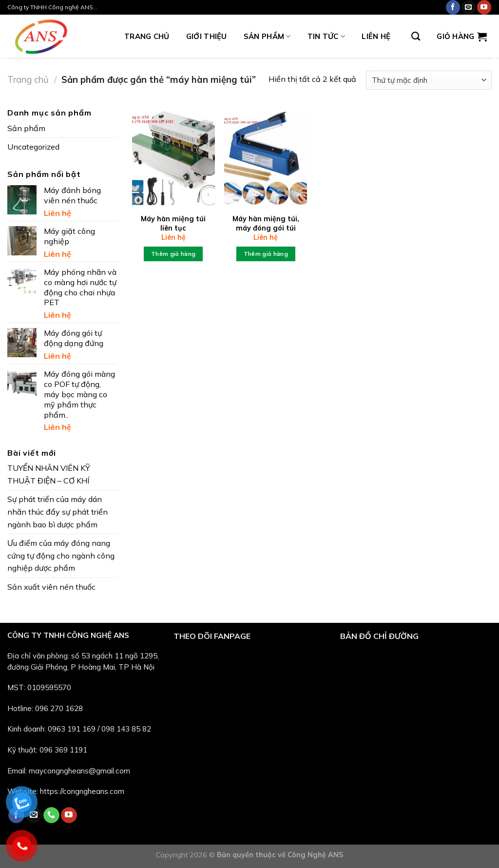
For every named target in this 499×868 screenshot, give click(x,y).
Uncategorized (33, 147)
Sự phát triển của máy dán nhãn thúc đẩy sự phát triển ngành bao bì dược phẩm (58, 511)
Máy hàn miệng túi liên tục (173, 223)
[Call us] (51, 815)
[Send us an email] (469, 7)
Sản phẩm (267, 37)
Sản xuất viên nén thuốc (51, 587)
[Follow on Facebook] (453, 7)
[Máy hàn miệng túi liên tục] (173, 156)
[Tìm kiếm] (416, 37)
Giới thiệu (207, 36)
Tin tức (326, 37)
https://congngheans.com (82, 791)
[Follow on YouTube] (484, 7)
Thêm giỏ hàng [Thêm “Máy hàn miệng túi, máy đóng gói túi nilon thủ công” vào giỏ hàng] (266, 254)
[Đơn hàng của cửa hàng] (429, 80)
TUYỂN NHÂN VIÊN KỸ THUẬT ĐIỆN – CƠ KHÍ (49, 474)
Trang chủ (28, 80)
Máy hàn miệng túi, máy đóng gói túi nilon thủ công (266, 228)
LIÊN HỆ (376, 36)
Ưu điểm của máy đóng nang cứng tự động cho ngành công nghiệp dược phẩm (61, 555)
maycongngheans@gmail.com (79, 771)
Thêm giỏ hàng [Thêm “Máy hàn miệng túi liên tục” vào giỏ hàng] (173, 254)
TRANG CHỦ (147, 36)
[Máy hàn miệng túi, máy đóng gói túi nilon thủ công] (266, 156)
